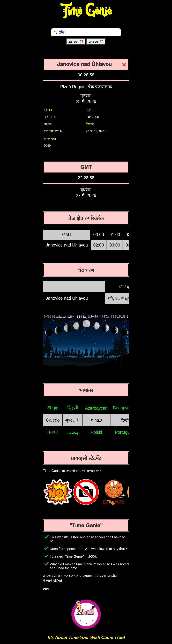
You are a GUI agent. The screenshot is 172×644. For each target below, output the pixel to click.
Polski (96, 432)
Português (125, 432)
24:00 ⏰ (96, 42)
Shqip (53, 408)
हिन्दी (125, 420)
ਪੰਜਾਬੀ (53, 432)
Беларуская (125, 408)
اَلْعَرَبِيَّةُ (72, 408)
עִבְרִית (96, 420)
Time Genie (86, 11)
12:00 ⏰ (76, 42)
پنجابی (72, 432)
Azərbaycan (96, 408)
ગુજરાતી (72, 420)
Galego (53, 420)
